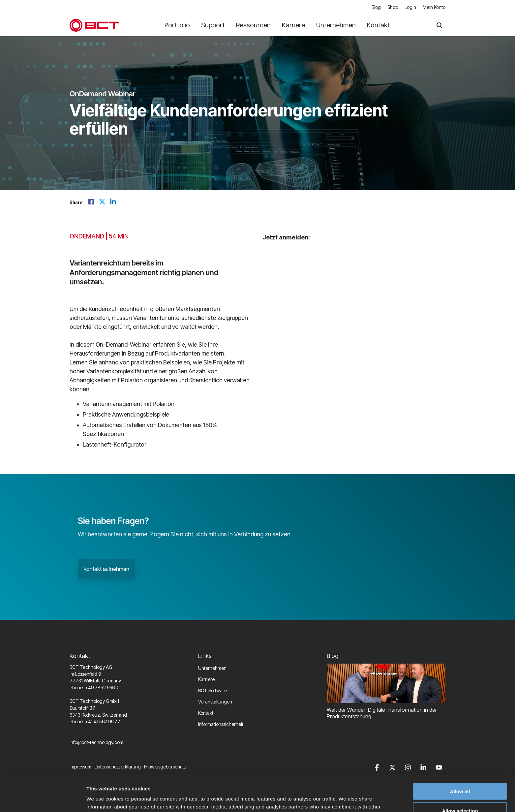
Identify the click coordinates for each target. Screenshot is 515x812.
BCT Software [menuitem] (212, 690)
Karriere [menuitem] (206, 679)
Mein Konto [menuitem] (434, 7)
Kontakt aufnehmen (106, 569)
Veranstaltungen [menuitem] (215, 702)
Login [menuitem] (410, 7)
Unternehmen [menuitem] (212, 668)
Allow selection (460, 774)
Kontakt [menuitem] (206, 713)
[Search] (439, 25)
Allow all (460, 754)
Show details (346, 799)
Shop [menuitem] (393, 7)
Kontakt (378, 25)
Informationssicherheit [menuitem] (221, 724)
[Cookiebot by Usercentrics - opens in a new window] (43, 799)
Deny (460, 793)
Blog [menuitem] (376, 7)
